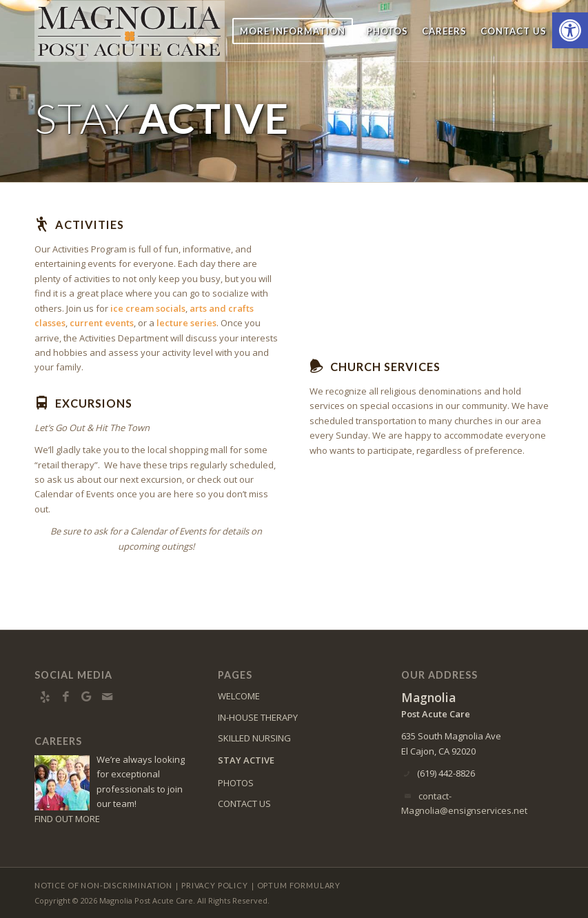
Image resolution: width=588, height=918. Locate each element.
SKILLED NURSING (254, 738)
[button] (570, 30)
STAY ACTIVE (246, 760)
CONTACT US (244, 804)
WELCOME (239, 696)
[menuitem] (293, 31)
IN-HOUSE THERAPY (258, 717)
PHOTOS (236, 783)
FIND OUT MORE (67, 819)
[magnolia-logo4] (130, 31)
